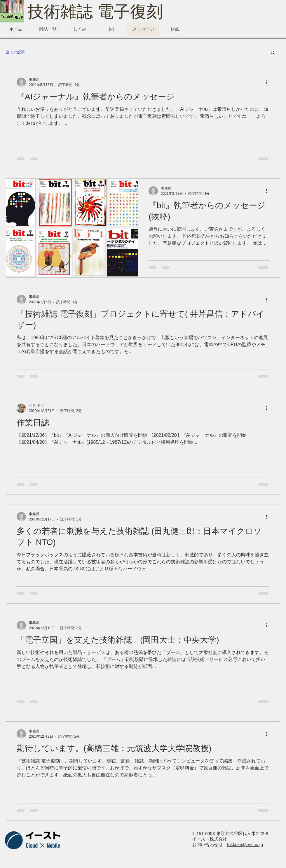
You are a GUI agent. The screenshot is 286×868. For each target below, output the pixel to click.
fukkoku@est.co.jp (245, 845)
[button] (273, 53)
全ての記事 (15, 52)
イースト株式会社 (210, 839)
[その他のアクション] (268, 82)
